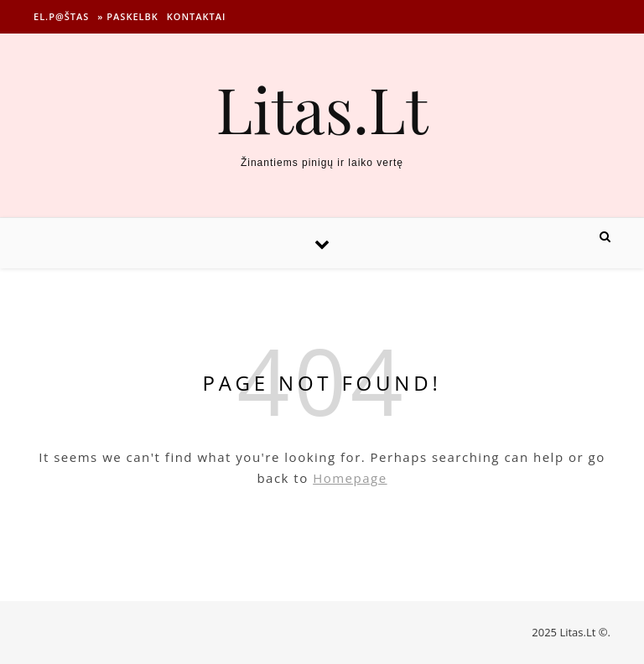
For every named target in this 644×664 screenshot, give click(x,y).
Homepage (350, 478)
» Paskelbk (127, 16)
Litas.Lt (322, 109)
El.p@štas (61, 16)
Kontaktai (197, 16)
